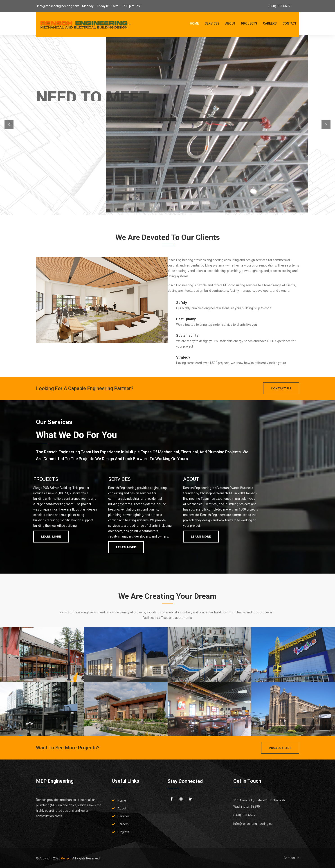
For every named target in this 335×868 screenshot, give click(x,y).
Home (194, 23)
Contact (290, 23)
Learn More (51, 537)
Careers (270, 23)
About (230, 23)
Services (212, 23)
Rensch (67, 858)
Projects (249, 23)
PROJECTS (46, 479)
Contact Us (291, 858)
